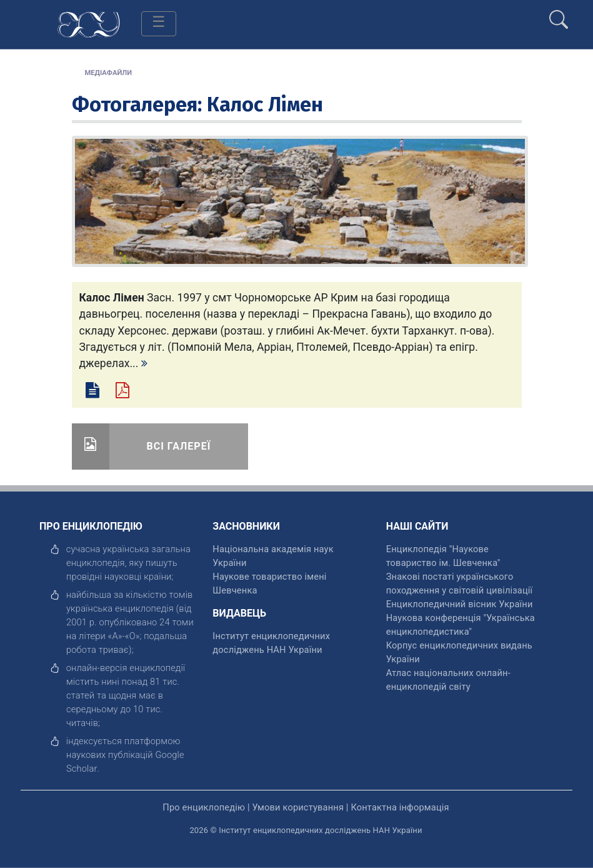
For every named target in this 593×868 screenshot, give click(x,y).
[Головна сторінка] (89, 23)
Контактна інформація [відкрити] (400, 807)
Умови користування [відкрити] (298, 807)
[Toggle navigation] (159, 24)
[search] (559, 14)
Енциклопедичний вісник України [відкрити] (460, 604)
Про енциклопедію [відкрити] (204, 807)
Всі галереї (179, 446)
